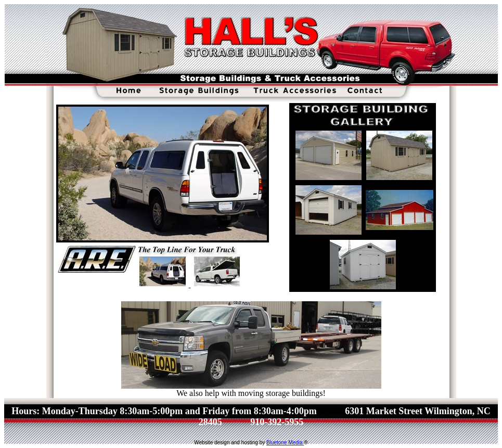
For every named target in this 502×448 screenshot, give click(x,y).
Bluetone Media (285, 443)
